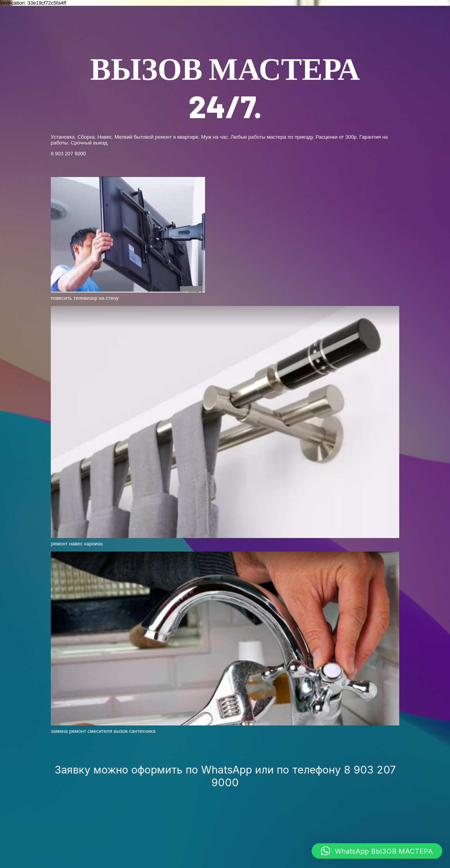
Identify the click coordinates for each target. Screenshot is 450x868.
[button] (377, 851)
